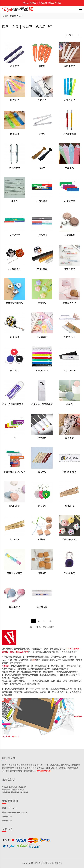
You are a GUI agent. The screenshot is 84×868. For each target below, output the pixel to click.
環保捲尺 (42, 573)
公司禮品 (13, 787)
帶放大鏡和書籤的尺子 (15, 472)
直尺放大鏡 (42, 607)
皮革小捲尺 (15, 607)
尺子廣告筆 (15, 168)
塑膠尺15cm (69, 370)
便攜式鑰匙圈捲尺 (15, 303)
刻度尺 (42, 134)
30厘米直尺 (42, 235)
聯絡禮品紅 (7, 820)
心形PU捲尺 (15, 506)
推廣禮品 (15, 792)
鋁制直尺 (15, 66)
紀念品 (5, 787)
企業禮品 (6, 792)
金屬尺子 (42, 100)
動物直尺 (15, 100)
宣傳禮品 (15, 790)
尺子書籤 (69, 438)
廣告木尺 (42, 472)
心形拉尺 (42, 506)
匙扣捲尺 (15, 337)
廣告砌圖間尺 (69, 472)
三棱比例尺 (42, 269)
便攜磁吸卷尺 (69, 303)
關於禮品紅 (7, 816)
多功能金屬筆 (69, 134)
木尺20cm (69, 506)
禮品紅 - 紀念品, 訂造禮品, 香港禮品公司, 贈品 (42, 3)
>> (50, 621)
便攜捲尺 (42, 303)
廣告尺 (15, 201)
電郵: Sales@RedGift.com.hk (15, 812)
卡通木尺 (69, 168)
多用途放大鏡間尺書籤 (42, 404)
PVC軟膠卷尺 (15, 269)
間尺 (20, 16)
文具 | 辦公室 (10, 16)
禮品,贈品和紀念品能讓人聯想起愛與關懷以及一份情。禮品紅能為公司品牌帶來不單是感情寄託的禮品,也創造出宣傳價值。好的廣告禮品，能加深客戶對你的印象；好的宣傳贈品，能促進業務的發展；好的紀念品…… (41, 768)
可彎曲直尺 (69, 100)
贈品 (22, 790)
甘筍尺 (42, 66)
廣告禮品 (6, 790)
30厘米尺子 (15, 235)
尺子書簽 (42, 438)
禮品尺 (42, 168)
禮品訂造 (22, 787)
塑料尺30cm (42, 370)
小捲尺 (69, 404)
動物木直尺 (69, 66)
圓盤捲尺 (15, 370)
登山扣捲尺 (69, 573)
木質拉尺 (42, 539)
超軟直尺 (15, 134)
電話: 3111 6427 (9, 808)
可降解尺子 (69, 337)
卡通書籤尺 (42, 337)
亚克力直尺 (69, 269)
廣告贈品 (24, 792)
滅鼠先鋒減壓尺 (15, 573)
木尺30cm (15, 539)
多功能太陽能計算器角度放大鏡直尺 (15, 404)
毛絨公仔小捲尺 (69, 539)
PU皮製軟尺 (69, 235)
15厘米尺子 (42, 201)
